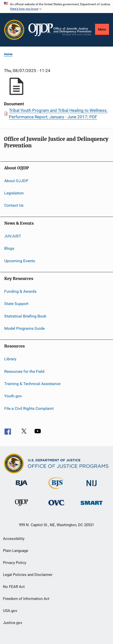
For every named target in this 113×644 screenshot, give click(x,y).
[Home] (60, 30)
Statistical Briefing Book (25, 316)
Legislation (14, 193)
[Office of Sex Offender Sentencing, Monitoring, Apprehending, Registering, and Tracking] (92, 506)
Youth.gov (13, 396)
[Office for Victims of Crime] (56, 506)
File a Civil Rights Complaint (29, 408)
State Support (16, 304)
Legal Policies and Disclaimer (28, 575)
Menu (102, 29)
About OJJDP (16, 181)
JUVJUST (13, 236)
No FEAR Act (14, 587)
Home (8, 54)
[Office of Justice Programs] (14, 30)
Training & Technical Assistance (32, 384)
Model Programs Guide (24, 328)
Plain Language (16, 551)
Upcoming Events (20, 261)
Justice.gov (13, 623)
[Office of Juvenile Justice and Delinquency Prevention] (21, 507)
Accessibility (14, 539)
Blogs (9, 248)
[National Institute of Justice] (92, 487)
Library (10, 359)
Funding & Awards (20, 291)
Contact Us (14, 205)
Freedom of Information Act (26, 599)
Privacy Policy (15, 563)
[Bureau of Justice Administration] (22, 487)
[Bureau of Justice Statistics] (56, 490)
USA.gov (10, 611)
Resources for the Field (24, 371)
